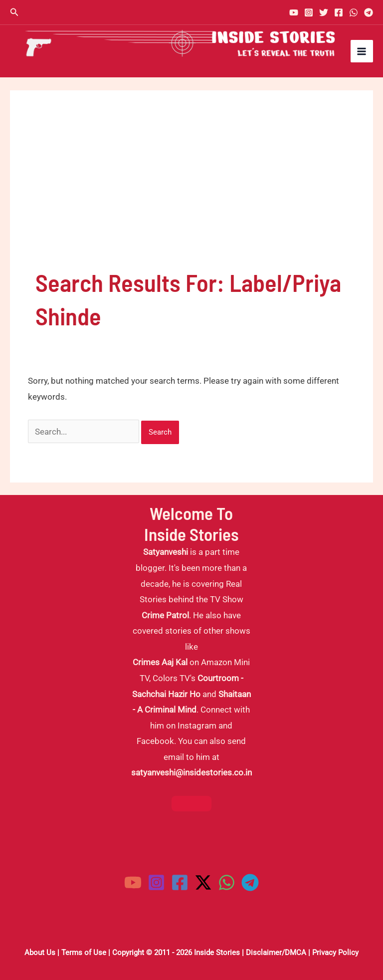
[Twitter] (324, 12)
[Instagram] (309, 12)
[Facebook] (339, 12)
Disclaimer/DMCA (276, 953)
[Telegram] (369, 12)
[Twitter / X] (203, 882)
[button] (14, 12)
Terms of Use (84, 953)
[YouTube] (294, 12)
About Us (40, 953)
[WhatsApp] (354, 12)
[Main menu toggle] (362, 51)
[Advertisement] (191, 191)
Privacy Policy (335, 953)
